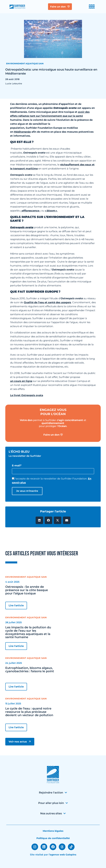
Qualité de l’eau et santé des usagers (47, 302)
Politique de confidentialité (53, 838)
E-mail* (17, 465)
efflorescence (30, 211)
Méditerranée (22, 132)
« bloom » (51, 211)
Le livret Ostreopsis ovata (27, 395)
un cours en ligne (21, 381)
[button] (39, 520)
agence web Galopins (63, 855)
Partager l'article (53, 511)
